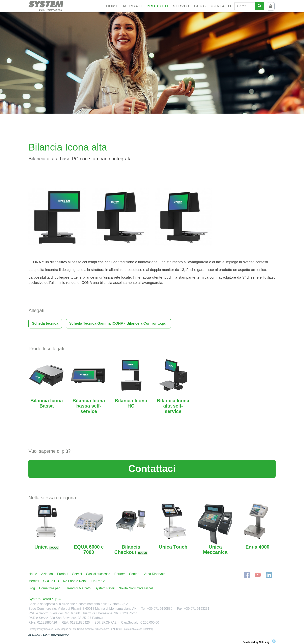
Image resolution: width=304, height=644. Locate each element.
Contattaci (152, 469)
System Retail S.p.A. (45, 599)
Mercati (132, 6)
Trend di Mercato (78, 588)
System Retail (105, 588)
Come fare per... (51, 588)
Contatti (221, 6)
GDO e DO (51, 581)
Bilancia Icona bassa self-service (89, 406)
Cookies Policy (52, 629)
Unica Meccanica (215, 549)
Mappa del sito (69, 629)
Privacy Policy (36, 629)
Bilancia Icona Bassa (46, 403)
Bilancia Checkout (131, 549)
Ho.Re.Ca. (99, 581)
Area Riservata (155, 574)
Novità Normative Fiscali (136, 588)
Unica (47, 547)
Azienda (47, 574)
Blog (200, 6)
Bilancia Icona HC (131, 403)
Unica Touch (173, 547)
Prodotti (157, 6)
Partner (119, 574)
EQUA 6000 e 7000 (89, 549)
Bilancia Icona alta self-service (173, 406)
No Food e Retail (75, 581)
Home (112, 6)
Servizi (181, 6)
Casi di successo (98, 574)
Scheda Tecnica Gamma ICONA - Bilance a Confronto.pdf (118, 323)
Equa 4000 (257, 547)
